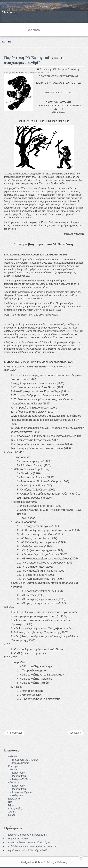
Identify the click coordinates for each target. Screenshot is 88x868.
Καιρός (12, 815)
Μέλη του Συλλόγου (22, 779)
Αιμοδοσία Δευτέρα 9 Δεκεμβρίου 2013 (28, 850)
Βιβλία (11, 805)
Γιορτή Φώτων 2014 (18, 839)
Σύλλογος (13, 769)
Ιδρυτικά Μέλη (19, 776)
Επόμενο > (76, 733)
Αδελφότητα (14, 782)
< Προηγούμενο (14, 733)
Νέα (10, 802)
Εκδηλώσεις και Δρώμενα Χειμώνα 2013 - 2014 (32, 846)
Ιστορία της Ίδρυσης (22, 792)
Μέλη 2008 (18, 795)
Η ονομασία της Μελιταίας (25, 760)
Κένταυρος (14, 766)
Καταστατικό (18, 773)
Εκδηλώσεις (22, 73)
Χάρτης (12, 812)
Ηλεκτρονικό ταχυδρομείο (68, 69)
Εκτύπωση (44, 69)
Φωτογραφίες (15, 808)
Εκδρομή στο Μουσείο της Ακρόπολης (27, 835)
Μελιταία (9, 12)
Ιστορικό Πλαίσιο (21, 763)
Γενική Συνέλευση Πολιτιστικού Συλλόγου (29, 843)
